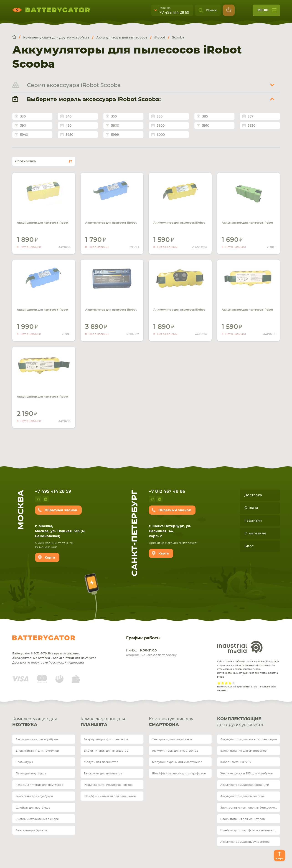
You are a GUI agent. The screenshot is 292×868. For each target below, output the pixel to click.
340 (69, 117)
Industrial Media (240, 647)
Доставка (253, 495)
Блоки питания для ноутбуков (37, 751)
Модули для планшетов (101, 762)
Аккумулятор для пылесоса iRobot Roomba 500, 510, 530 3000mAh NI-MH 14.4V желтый (42, 220)
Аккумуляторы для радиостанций (245, 785)
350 (114, 117)
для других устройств (249, 722)
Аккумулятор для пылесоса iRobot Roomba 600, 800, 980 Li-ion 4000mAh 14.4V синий (110, 220)
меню (267, 12)
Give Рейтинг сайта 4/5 (230, 683)
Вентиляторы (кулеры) (32, 830)
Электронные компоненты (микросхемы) (250, 808)
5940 (24, 135)
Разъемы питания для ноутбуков (39, 785)
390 (23, 126)
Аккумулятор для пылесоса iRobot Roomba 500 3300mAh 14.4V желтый (247, 307)
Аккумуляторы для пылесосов (242, 796)
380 (160, 117)
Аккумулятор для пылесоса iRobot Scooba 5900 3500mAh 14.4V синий (112, 304)
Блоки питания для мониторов (242, 819)
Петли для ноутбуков (31, 774)
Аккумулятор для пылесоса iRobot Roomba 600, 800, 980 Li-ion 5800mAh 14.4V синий (42, 307)
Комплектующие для (44, 722)
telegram (38, 499)
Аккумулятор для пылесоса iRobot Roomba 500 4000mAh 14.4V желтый (178, 220)
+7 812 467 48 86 (167, 492)
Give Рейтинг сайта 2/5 (223, 683)
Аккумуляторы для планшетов (106, 739)
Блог (249, 546)
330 (23, 117)
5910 (206, 126)
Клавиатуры (24, 762)
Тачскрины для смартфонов (172, 739)
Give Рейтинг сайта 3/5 (226, 683)
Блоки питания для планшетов (106, 751)
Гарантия (253, 521)
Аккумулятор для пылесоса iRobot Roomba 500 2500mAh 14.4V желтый (178, 307)
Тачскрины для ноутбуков (34, 796)
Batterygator (44, 638)
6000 (161, 135)
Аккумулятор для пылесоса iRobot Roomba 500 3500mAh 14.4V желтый (42, 394)
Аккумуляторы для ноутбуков (37, 739)
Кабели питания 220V (236, 762)
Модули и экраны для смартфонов (177, 762)
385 (205, 117)
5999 (115, 135)
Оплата (251, 508)
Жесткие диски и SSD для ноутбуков (246, 774)
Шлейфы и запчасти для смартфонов (179, 774)
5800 (115, 126)
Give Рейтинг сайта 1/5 (219, 683)
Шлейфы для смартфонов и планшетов (249, 830)
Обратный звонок (61, 510)
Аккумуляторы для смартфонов (175, 751)
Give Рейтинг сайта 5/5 (234, 683)
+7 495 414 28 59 (174, 13)
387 (250, 117)
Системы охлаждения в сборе (37, 819)
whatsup (46, 499)
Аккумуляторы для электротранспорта (249, 739)
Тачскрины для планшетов (103, 774)
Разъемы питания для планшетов (108, 785)
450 (69, 126)
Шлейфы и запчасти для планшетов (110, 796)
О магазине (255, 533)
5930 (251, 126)
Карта (50, 558)
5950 (69, 135)
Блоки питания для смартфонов (243, 751)
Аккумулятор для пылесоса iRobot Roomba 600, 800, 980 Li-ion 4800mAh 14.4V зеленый (247, 220)
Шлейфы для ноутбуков (33, 808)
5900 (161, 126)
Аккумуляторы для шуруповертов (245, 842)
